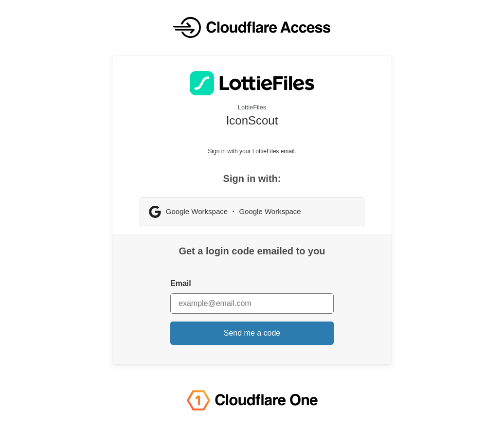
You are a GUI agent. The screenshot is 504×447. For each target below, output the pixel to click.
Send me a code (252, 333)
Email (181, 283)
